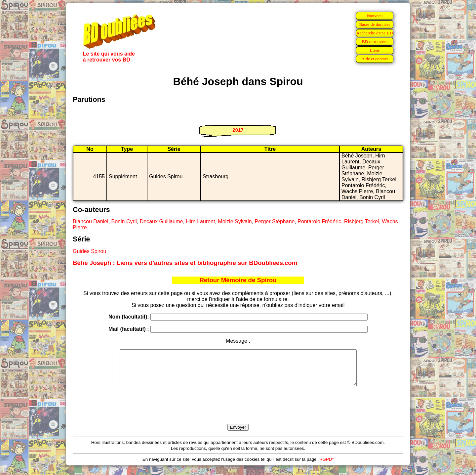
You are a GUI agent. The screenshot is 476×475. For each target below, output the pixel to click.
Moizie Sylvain (235, 221)
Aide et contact (375, 59)
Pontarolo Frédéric (319, 221)
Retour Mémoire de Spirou (238, 280)
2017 (238, 130)
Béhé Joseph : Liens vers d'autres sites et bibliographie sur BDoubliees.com (185, 263)
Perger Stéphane (275, 221)
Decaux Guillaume (161, 221)
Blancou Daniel (91, 221)
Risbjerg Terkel (362, 221)
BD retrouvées (375, 42)
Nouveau (375, 16)
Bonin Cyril (124, 221)
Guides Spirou (89, 251)
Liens (375, 50)
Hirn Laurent (200, 221)
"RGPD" (326, 466)
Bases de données (375, 24)
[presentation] (238, 412)
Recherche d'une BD (375, 33)
